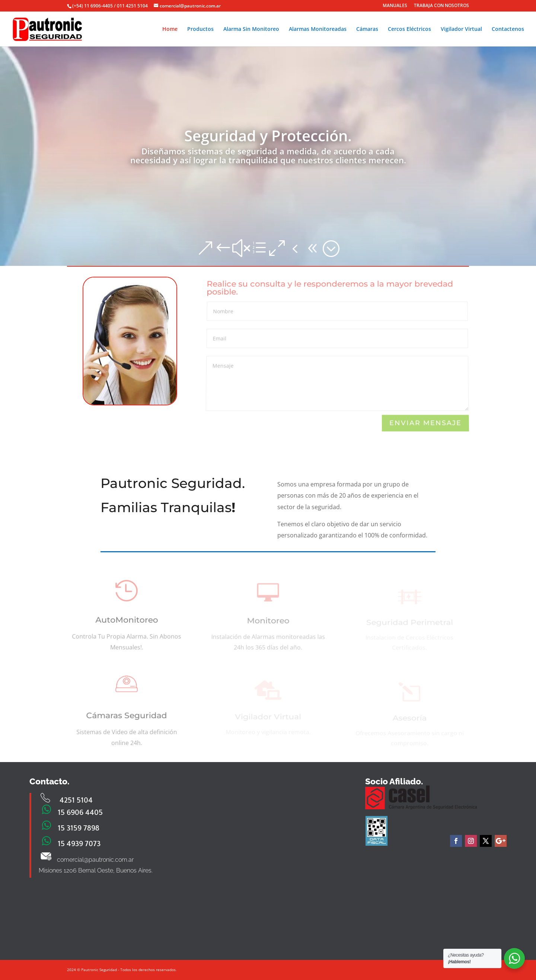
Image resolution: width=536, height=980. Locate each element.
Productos (200, 29)
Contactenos (508, 29)
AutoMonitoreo (127, 623)
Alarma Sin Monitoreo (251, 29)
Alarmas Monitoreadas (318, 29)
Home (170, 29)
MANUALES (395, 6)
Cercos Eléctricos (409, 29)
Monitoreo (268, 623)
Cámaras (367, 29)
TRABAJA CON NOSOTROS (441, 6)
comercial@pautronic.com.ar (95, 860)
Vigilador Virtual (461, 29)
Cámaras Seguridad (127, 718)
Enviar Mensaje (425, 423)
